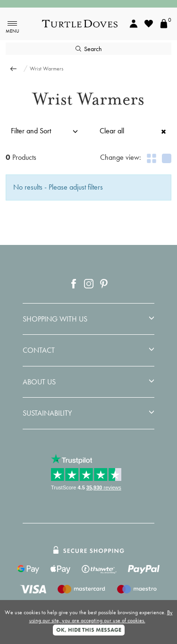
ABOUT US (39, 382)
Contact (39, 350)
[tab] (88, 319)
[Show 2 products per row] (152, 158)
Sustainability (47, 413)
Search (89, 49)
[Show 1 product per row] (167, 158)
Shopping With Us (55, 319)
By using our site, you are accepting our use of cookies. (101, 616)
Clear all (133, 131)
